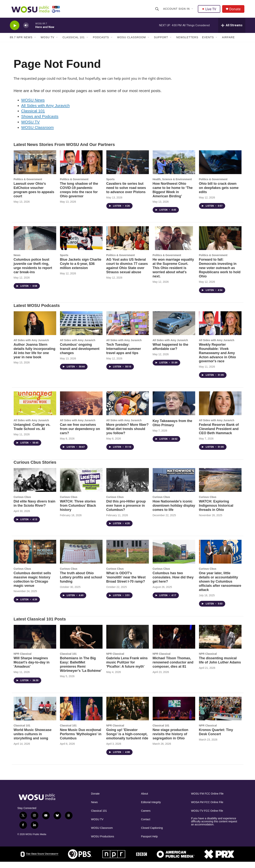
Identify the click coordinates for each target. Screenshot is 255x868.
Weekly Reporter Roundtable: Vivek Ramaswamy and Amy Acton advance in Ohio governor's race (218, 359)
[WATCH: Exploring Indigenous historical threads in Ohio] (220, 486)
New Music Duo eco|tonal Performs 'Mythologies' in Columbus (81, 740)
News (17, 261)
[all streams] (232, 28)
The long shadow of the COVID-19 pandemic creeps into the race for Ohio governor (79, 196)
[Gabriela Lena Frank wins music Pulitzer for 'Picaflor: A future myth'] (128, 643)
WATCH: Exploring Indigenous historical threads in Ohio (216, 511)
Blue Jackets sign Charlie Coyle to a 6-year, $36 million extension (81, 270)
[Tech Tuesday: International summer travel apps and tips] (128, 329)
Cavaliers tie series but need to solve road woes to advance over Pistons (126, 194)
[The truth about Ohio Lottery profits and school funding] (81, 558)
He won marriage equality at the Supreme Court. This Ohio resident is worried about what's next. (173, 274)
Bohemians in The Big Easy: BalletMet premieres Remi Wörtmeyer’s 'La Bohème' (81, 670)
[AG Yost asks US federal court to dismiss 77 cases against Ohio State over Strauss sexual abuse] (128, 244)
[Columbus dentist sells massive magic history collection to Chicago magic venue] (35, 558)
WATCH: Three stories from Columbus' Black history (78, 511)
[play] (15, 28)
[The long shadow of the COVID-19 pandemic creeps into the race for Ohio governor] (81, 168)
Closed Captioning (152, 834)
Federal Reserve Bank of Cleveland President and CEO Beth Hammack (219, 435)
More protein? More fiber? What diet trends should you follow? (128, 435)
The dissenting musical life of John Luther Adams (220, 666)
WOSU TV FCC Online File (207, 817)
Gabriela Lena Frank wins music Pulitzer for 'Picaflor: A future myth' (127, 668)
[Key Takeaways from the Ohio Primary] (174, 409)
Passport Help (149, 843)
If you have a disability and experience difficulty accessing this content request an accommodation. (214, 828)
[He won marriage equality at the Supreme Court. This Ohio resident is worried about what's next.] (174, 244)
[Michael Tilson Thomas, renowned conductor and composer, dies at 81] (174, 643)
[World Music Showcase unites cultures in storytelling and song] (35, 715)
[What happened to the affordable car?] (174, 329)
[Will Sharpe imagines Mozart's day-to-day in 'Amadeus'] (35, 643)
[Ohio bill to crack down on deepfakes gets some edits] (220, 168)
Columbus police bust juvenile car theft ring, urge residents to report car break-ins (33, 272)
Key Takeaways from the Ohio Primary (172, 429)
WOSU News (33, 106)
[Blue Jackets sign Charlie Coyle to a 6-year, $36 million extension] (81, 244)
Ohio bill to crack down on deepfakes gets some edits (219, 194)
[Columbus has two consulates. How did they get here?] (174, 558)
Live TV (209, 10)
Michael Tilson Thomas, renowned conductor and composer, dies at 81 (173, 668)
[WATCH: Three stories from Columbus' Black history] (81, 486)
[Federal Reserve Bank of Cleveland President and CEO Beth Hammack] (220, 409)
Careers (146, 817)
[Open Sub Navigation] (193, 10)
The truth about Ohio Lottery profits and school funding (81, 583)
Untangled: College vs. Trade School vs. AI (32, 433)
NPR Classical (23, 660)
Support (161, 40)
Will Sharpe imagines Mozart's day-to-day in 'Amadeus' (32, 668)
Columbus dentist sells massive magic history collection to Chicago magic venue (32, 585)
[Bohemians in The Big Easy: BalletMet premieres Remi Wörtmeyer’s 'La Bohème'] (81, 643)
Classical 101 (74, 40)
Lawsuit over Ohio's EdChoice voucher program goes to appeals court (34, 196)
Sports (111, 185)
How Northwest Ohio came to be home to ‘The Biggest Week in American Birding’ (173, 196)
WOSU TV (47, 40)
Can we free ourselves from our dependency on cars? (80, 435)
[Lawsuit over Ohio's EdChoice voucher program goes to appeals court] (35, 168)
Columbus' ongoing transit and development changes (80, 355)
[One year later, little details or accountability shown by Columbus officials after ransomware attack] (220, 558)
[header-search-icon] (157, 10)
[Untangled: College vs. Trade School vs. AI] (35, 409)
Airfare (228, 40)
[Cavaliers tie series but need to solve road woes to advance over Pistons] (128, 168)
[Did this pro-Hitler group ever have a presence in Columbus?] (128, 486)
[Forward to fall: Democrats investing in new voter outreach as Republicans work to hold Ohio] (220, 244)
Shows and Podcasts (40, 122)
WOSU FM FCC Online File (207, 800)
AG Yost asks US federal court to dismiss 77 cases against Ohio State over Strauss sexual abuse (127, 272)
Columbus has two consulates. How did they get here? (173, 583)
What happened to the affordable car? (171, 353)
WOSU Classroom (131, 40)
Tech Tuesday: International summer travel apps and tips (124, 355)
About (145, 800)
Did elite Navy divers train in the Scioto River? (35, 509)
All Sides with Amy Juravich (46, 111)
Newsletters (187, 40)
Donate (236, 10)
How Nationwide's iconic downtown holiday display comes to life (174, 511)
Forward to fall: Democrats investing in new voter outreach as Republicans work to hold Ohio (220, 274)
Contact (146, 825)
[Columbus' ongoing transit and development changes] (81, 329)
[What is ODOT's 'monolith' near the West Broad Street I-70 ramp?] (128, 558)
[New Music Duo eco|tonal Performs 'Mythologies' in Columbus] (81, 715)
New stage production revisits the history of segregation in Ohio (171, 740)
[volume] (26, 28)
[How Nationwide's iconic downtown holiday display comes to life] (174, 486)
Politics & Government (28, 185)
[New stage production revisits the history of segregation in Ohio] (174, 715)
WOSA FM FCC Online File (207, 808)
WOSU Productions (103, 843)
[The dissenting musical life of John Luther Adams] (220, 643)
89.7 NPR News (21, 40)
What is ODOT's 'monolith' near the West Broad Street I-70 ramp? (126, 583)
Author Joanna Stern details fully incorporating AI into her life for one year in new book (35, 357)
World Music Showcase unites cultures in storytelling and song (33, 740)
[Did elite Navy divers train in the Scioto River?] (35, 486)
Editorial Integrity (151, 808)
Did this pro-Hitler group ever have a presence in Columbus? (126, 511)
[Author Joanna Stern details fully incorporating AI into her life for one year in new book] (35, 329)
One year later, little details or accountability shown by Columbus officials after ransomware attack (220, 588)
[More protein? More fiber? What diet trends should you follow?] (128, 409)
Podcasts (101, 40)
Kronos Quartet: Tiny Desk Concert (216, 738)
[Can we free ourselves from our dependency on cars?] (81, 409)
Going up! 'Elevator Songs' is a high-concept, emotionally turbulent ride (127, 740)
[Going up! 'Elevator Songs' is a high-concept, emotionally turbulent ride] (128, 715)
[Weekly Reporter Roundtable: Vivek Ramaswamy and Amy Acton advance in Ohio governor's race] (220, 329)
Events (208, 40)
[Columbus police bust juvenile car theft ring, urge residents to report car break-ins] (35, 244)
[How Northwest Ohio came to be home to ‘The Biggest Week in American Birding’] (174, 168)
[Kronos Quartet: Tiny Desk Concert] (220, 715)
